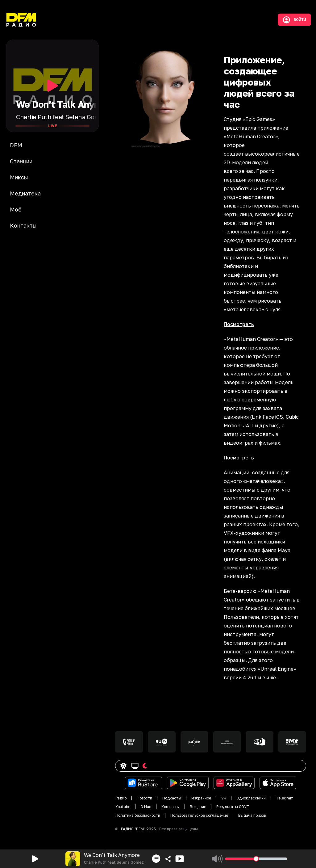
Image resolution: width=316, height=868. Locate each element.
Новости (144, 798)
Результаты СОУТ (233, 807)
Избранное (201, 798)
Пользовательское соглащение (199, 815)
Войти (294, 20)
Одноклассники (251, 798)
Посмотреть (239, 324)
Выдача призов (252, 815)
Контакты (170, 807)
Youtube (123, 807)
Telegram (285, 798)
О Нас (146, 807)
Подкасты (172, 798)
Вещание (198, 807)
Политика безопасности (138, 815)
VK (224, 798)
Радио (121, 798)
